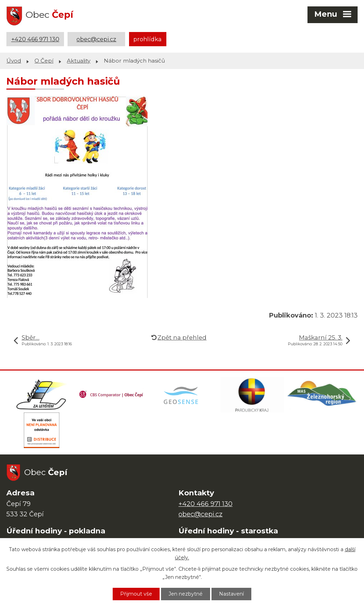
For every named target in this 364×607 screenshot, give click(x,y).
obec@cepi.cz (96, 39)
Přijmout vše (136, 594)
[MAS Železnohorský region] (322, 395)
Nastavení (231, 594)
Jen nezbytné (186, 594)
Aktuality (79, 61)
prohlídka (148, 39)
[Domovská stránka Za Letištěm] (42, 395)
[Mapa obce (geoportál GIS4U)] (182, 395)
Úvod (14, 61)
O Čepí (44, 61)
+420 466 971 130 (35, 39)
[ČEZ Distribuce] (42, 430)
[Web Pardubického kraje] (252, 395)
